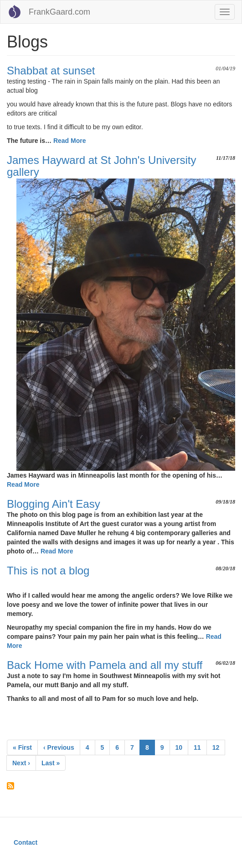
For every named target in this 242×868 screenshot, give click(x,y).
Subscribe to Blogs (10, 786)
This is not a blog (48, 571)
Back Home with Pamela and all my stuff (105, 665)
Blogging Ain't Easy (54, 504)
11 (200, 747)
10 (182, 747)
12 (219, 747)
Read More (70, 141)
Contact (26, 842)
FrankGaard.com (59, 12)
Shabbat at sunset (51, 71)
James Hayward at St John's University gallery (101, 166)
